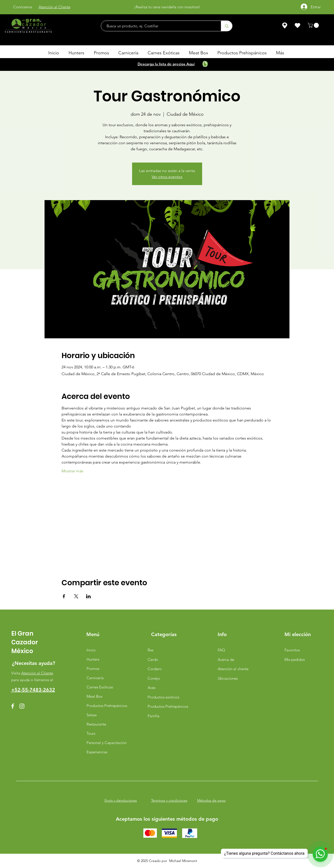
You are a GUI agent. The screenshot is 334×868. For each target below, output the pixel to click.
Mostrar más (72, 471)
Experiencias (97, 752)
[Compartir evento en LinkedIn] (88, 596)
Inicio (91, 650)
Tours (91, 733)
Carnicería (95, 678)
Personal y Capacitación (105, 743)
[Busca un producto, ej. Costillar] (158, 26)
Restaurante (96, 724)
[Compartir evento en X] (76, 596)
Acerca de (226, 660)
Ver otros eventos (167, 177)
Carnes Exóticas (100, 687)
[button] (314, 25)
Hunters (93, 659)
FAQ (221, 650)
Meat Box (94, 696)
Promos (93, 669)
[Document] (205, 64)
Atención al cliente (233, 669)
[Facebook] (13, 706)
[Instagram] (22, 706)
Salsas (92, 715)
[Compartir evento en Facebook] (64, 596)
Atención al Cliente (37, 673)
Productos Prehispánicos (105, 706)
